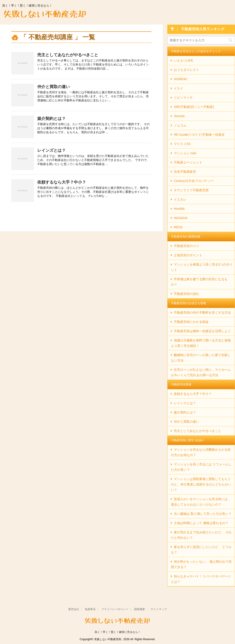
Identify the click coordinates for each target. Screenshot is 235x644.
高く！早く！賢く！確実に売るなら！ (118, 632)
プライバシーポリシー (115, 609)
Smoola (179, 116)
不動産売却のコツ (186, 246)
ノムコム (180, 125)
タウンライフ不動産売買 (191, 190)
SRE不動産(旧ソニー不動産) (194, 107)
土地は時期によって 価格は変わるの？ (201, 523)
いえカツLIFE (184, 61)
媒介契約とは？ (51, 119)
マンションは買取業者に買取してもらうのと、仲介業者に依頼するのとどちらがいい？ (201, 484)
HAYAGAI (181, 218)
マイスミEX (182, 144)
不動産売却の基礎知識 (186, 237)
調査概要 (140, 609)
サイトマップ (159, 609)
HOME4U (181, 79)
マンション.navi (185, 153)
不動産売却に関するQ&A (187, 440)
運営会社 (74, 609)
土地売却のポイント (188, 255)
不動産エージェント (188, 162)
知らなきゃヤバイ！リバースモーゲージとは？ (201, 579)
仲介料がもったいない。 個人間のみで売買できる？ (201, 564)
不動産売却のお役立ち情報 (188, 303)
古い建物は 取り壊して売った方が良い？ (203, 514)
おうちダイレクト (186, 70)
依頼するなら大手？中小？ (62, 182)
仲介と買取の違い (54, 87)
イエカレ (180, 199)
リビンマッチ (183, 98)
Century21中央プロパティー (194, 181)
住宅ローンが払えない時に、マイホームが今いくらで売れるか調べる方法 (201, 372)
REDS (178, 227)
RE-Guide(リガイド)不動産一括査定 (199, 135)
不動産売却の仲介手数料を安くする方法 (202, 313)
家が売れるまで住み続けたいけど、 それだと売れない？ (201, 535)
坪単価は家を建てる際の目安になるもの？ (199, 282)
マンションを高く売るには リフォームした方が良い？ (201, 467)
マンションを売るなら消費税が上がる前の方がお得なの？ (201, 452)
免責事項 (90, 609)
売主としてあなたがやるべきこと (68, 55)
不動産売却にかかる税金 (191, 322)
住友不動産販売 (185, 172)
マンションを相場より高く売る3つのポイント (202, 267)
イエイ (179, 88)
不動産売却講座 (181, 384)
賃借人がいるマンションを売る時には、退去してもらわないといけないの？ (201, 502)
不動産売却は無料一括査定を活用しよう (202, 331)
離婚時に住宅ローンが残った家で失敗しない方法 (201, 358)
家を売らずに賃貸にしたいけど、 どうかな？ (201, 550)
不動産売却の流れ (186, 294)
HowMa (179, 209)
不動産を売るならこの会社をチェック (196, 51)
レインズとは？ (51, 150)
